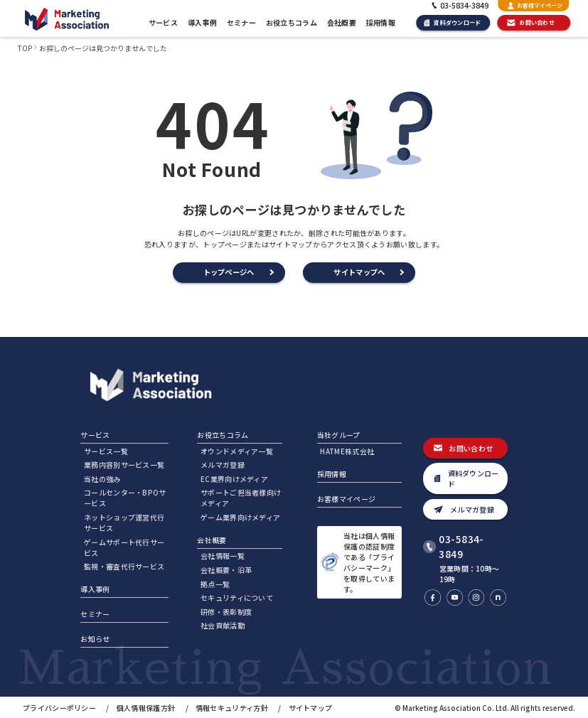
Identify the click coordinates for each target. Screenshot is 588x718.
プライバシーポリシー (59, 708)
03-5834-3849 (461, 546)
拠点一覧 (215, 584)
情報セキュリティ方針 (232, 708)
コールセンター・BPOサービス (125, 498)
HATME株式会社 (347, 451)
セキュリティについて (237, 598)
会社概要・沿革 (226, 570)
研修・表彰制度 (226, 612)
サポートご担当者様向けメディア (241, 498)
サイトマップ (311, 708)
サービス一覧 (106, 451)
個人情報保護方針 (146, 708)
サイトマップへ (359, 272)
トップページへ (229, 272)
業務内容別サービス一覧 (124, 465)
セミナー (241, 22)
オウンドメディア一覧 (237, 451)
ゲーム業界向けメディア (240, 517)
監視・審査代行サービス (124, 566)
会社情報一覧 (223, 556)
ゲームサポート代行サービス (124, 547)
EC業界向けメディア (234, 479)
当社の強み (102, 479)
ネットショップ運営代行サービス (124, 523)
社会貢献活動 (223, 625)
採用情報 (381, 22)
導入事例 (202, 22)
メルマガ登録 (223, 465)
